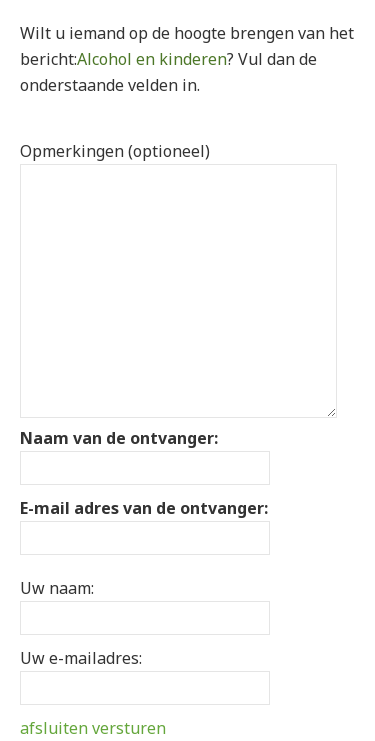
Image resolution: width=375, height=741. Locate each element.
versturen (129, 728)
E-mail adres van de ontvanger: (144, 508)
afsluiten (54, 728)
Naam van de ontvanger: (119, 438)
